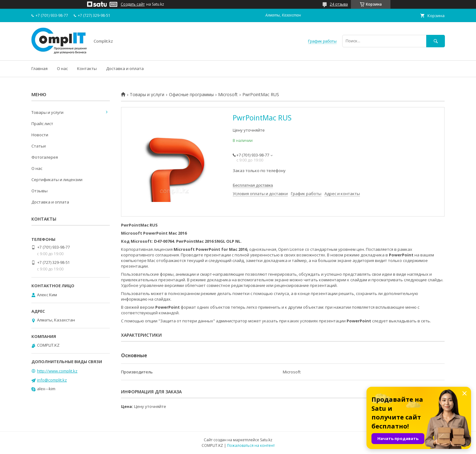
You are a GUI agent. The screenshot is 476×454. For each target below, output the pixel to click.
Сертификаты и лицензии (57, 180)
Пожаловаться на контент (251, 445)
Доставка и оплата (125, 68)
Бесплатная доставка (253, 185)
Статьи (39, 146)
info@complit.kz (52, 380)
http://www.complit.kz (57, 371)
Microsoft (228, 95)
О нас (62, 68)
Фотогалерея (45, 157)
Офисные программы (191, 95)
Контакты (87, 68)
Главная (40, 68)
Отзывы (40, 191)
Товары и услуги (147, 95)
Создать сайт (133, 4)
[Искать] (436, 41)
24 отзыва (339, 4)
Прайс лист (42, 124)
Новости (40, 135)
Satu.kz (266, 440)
